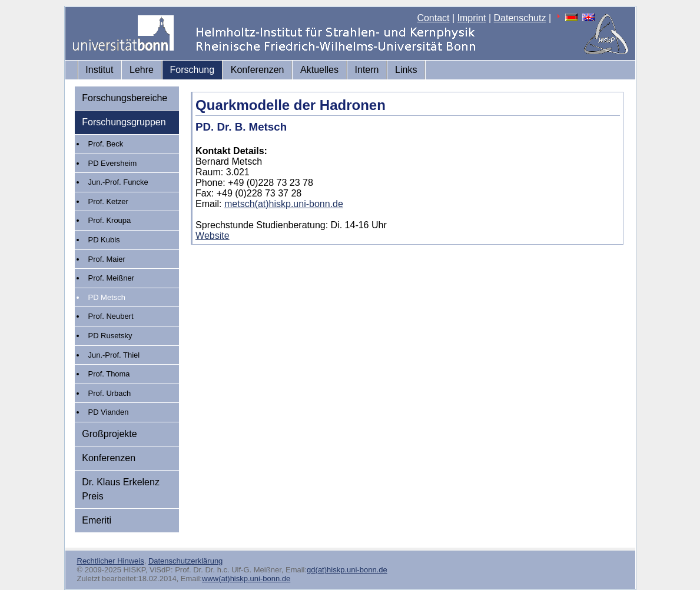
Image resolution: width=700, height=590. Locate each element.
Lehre (142, 70)
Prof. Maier (107, 259)
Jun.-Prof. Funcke (118, 182)
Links (406, 70)
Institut (99, 70)
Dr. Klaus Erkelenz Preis (121, 489)
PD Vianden (109, 412)
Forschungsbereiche (125, 98)
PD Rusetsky (110, 336)
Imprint (472, 18)
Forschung (193, 70)
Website (213, 236)
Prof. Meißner (111, 278)
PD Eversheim (113, 163)
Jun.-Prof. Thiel (114, 355)
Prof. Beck (106, 144)
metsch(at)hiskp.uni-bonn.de (284, 204)
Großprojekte (109, 434)
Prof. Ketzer (108, 201)
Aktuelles (319, 70)
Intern (367, 70)
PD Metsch (107, 297)
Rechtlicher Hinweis (111, 561)
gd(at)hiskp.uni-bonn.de (347, 570)
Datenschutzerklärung (185, 561)
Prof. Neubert (111, 316)
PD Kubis (104, 240)
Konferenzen (258, 70)
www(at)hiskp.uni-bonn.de (246, 579)
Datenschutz (520, 18)
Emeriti (97, 520)
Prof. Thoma (109, 374)
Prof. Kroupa (110, 220)
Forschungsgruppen (124, 122)
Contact (433, 18)
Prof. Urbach (110, 393)
